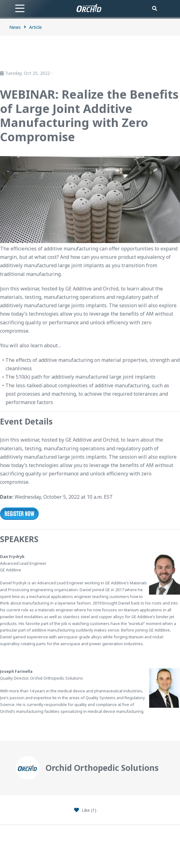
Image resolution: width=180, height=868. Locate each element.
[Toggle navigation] (20, 8)
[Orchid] (89, 8)
